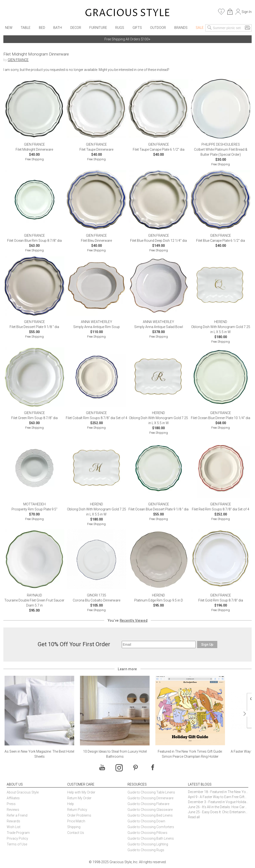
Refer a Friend (17, 815)
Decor (76, 28)
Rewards (13, 821)
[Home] (127, 13)
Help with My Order (81, 792)
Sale (200, 28)
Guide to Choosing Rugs (146, 850)
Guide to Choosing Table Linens (151, 792)
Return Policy (77, 810)
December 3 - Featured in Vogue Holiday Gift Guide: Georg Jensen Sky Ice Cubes (218, 802)
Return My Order (79, 798)
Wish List (14, 827)
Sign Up (207, 645)
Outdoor (158, 28)
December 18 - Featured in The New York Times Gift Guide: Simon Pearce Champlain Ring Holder (218, 792)
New (9, 28)
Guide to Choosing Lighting (148, 844)
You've (127, 620)
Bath (58, 28)
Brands (181, 28)
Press (11, 804)
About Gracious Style (23, 792)
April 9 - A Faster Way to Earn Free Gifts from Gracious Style (218, 797)
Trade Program (18, 833)
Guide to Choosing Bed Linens (150, 815)
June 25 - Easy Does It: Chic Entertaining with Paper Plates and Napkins (218, 812)
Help (71, 804)
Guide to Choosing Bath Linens (151, 838)
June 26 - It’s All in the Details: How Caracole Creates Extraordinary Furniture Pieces (218, 807)
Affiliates (13, 798)
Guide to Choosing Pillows (148, 833)
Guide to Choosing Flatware (148, 804)
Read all (194, 817)
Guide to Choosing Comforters (151, 827)
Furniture (98, 28)
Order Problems (79, 815)
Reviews (13, 810)
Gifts (137, 28)
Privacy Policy (17, 838)
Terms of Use (17, 844)
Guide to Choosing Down (146, 821)
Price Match (76, 821)
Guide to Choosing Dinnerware (150, 798)
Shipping (74, 827)
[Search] (210, 28)
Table (26, 28)
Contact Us (76, 833)
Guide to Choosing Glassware (150, 810)
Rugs (120, 28)
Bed (42, 28)
